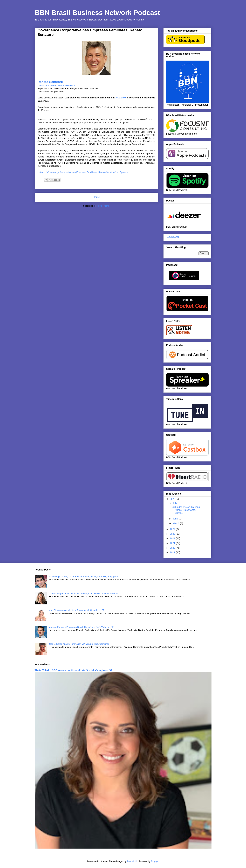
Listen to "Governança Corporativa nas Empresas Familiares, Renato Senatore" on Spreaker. (83, 172)
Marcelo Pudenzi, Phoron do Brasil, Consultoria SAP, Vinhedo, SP (81, 627)
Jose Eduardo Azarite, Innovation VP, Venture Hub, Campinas (79, 644)
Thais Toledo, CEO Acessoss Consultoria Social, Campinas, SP (74, 670)
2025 (173, 499)
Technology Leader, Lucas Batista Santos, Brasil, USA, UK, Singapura (83, 577)
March (176, 523)
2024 (173, 529)
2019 (173, 552)
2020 (173, 548)
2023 (173, 534)
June (176, 519)
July (175, 503)
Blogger (155, 861)
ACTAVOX (121, 98)
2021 (173, 543)
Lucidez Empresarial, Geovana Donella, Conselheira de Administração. (84, 593)
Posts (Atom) (103, 206)
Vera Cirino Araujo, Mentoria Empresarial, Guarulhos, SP (77, 610)
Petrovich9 (132, 861)
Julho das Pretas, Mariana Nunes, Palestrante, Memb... (186, 510)
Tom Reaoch (173, 237)
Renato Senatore (50, 82)
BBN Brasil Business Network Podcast (98, 13)
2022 (173, 538)
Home (96, 197)
